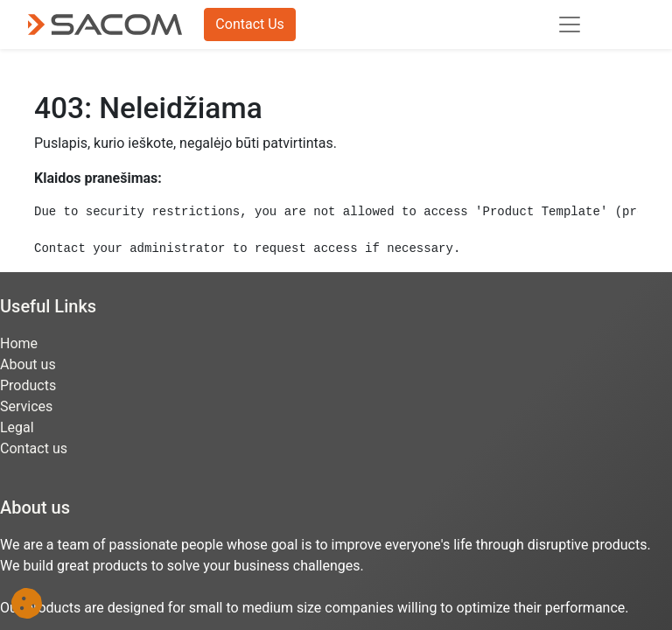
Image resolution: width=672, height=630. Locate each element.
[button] (27, 603)
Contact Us (250, 24)
